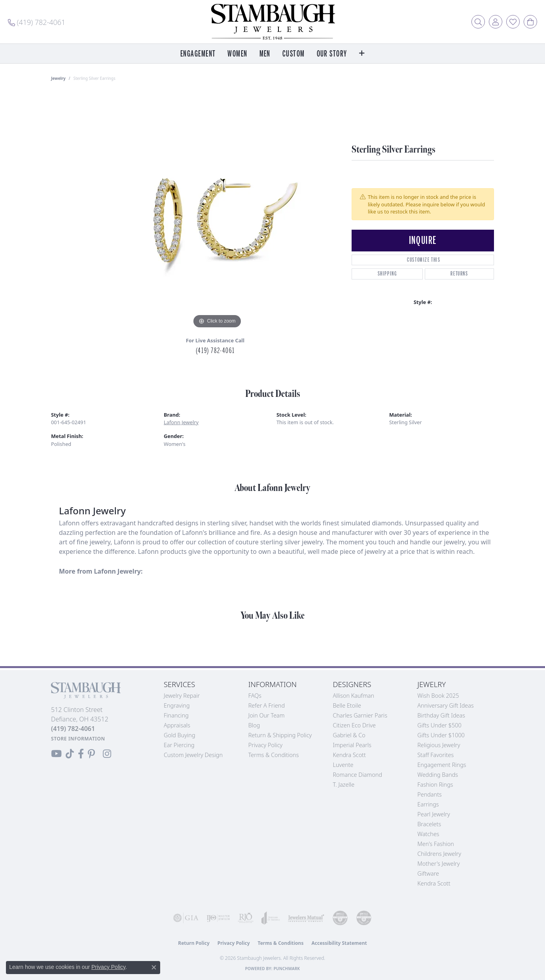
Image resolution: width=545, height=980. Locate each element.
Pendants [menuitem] (430, 794)
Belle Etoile (347, 705)
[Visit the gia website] (186, 918)
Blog (254, 725)
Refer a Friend (267, 705)
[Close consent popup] (154, 967)
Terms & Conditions (274, 755)
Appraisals (177, 725)
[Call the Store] (73, 729)
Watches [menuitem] (428, 834)
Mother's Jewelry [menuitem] (438, 864)
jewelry (58, 78)
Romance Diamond (358, 775)
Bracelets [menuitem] (429, 824)
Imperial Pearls (352, 745)
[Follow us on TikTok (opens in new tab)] (70, 754)
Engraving (177, 705)
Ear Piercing (179, 745)
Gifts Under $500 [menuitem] (439, 725)
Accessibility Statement (339, 943)
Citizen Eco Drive (354, 725)
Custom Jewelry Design (193, 755)
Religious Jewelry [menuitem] (439, 745)
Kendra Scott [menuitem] (434, 883)
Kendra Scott (349, 755)
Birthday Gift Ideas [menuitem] (441, 715)
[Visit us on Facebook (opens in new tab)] (81, 754)
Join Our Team (267, 715)
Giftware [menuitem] (428, 873)
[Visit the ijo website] (218, 918)
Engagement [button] (198, 54)
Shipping (387, 274)
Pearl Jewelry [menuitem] (433, 814)
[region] (217, 212)
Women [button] (237, 54)
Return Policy (194, 943)
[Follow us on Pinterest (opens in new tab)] (91, 754)
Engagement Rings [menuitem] (442, 765)
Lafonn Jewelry (181, 422)
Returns (459, 274)
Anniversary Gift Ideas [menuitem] (446, 705)
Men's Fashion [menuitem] (435, 844)
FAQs (255, 696)
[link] (37, 22)
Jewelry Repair (182, 696)
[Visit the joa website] (271, 918)
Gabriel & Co (349, 735)
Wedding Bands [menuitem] (438, 775)
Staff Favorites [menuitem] (435, 755)
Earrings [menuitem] (428, 804)
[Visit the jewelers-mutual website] (306, 918)
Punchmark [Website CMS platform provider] (287, 969)
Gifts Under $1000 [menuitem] (441, 735)
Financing (176, 715)
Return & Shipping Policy (280, 735)
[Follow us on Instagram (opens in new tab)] (107, 754)
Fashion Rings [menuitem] (435, 785)
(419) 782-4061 (215, 351)
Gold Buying (180, 735)
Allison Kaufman (354, 696)
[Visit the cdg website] (340, 918)
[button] (478, 22)
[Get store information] (78, 739)
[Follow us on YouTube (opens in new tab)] (56, 754)
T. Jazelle (344, 785)
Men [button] (265, 54)
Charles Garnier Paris (360, 715)
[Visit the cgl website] (364, 918)
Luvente (343, 765)
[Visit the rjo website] (246, 918)
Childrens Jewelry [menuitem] (439, 854)
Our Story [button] (332, 54)
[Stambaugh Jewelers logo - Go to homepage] (272, 22)
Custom (294, 54)
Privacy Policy (266, 745)
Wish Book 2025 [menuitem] (438, 696)
